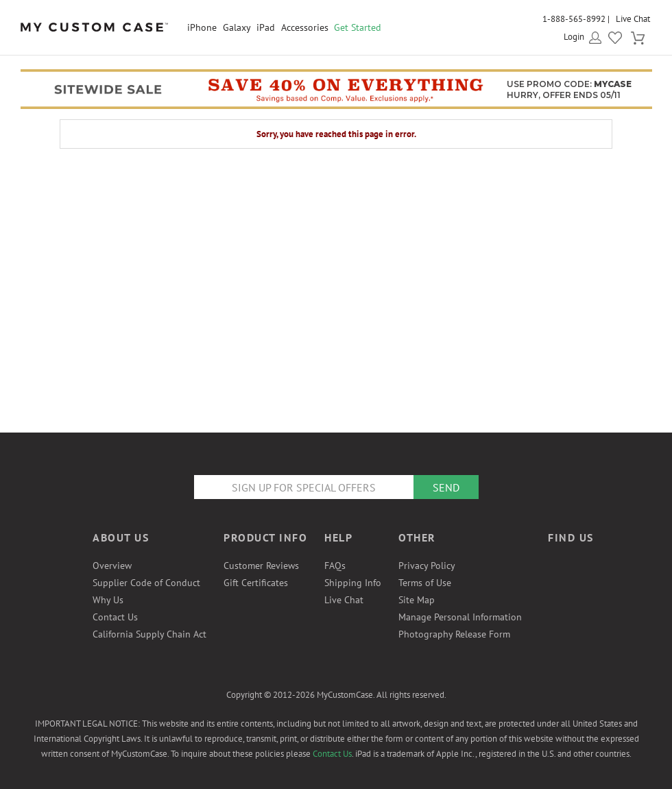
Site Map (417, 600)
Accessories (305, 27)
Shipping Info (353, 583)
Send (446, 487)
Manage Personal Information (460, 617)
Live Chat (633, 19)
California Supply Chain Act (149, 634)
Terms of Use (425, 583)
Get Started (358, 27)
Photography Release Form (454, 634)
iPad (266, 27)
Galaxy (237, 27)
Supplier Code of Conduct (146, 583)
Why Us (108, 600)
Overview (112, 566)
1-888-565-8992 (574, 19)
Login (574, 37)
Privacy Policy (427, 566)
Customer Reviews (261, 566)
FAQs (335, 566)
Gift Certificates (256, 583)
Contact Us (115, 617)
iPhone (202, 27)
